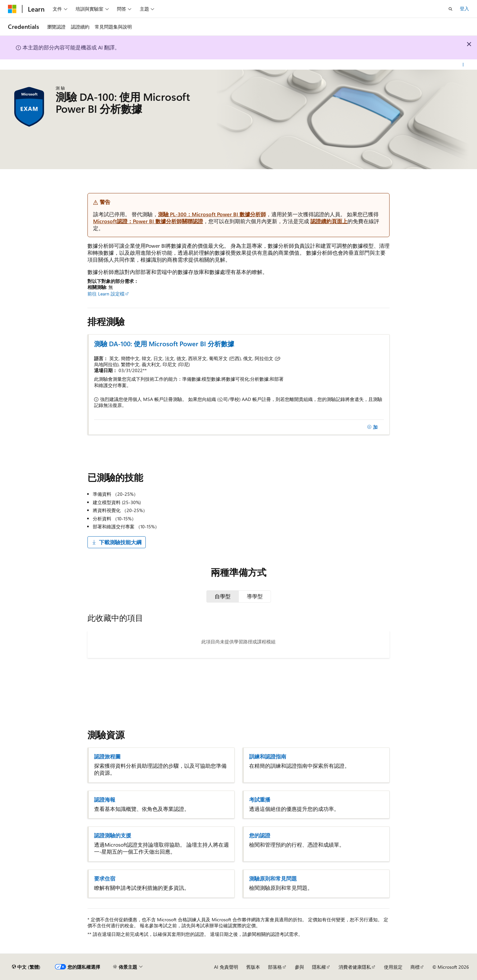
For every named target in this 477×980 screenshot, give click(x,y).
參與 (299, 967)
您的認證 (260, 835)
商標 (415, 967)
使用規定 (393, 967)
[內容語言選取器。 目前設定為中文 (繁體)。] (26, 967)
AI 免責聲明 (226, 967)
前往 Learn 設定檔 (106, 294)
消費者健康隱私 (355, 967)
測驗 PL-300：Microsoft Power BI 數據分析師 (212, 214)
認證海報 (105, 800)
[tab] (223, 596)
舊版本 (253, 967)
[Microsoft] (12, 9)
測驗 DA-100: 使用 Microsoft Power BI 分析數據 (164, 343)
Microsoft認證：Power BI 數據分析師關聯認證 (148, 221)
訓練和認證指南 (268, 756)
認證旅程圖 (107, 756)
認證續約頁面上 (329, 221)
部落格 (275, 967)
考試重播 (260, 800)
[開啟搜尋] (450, 9)
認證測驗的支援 (113, 835)
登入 (464, 8)
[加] (372, 427)
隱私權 (319, 967)
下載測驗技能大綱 (117, 542)
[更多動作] (463, 65)
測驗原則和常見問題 (273, 879)
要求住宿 (105, 879)
